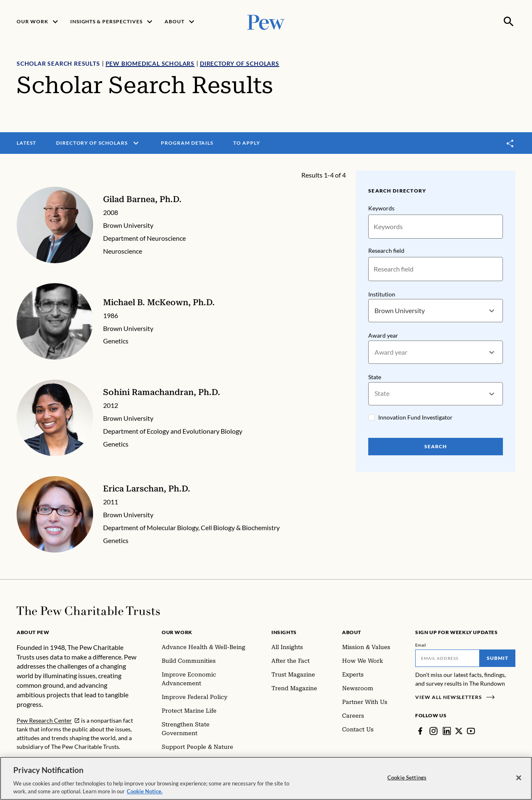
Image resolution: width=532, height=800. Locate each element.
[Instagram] (433, 731)
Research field (386, 251)
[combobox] (375, 311)
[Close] (519, 781)
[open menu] (136, 143)
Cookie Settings (407, 781)
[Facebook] (420, 731)
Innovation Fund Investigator (415, 417)
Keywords (381, 208)
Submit (498, 658)
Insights (284, 632)
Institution (382, 294)
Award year (383, 336)
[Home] (88, 611)
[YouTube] (471, 731)
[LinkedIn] (447, 731)
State (375, 377)
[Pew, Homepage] (266, 21)
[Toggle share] (510, 143)
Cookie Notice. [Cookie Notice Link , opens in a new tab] (145, 795)
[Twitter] (459, 731)
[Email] (447, 658)
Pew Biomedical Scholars (150, 63)
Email (421, 645)
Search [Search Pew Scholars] (436, 446)
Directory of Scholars (240, 63)
